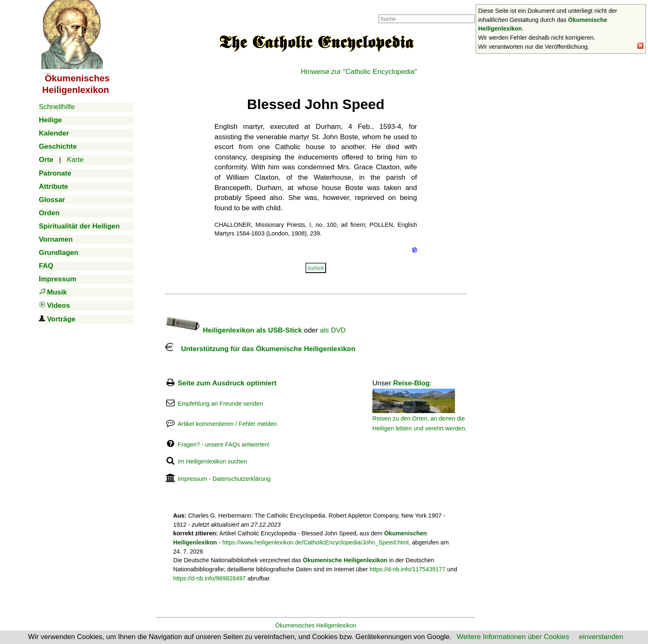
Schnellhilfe (57, 107)
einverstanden (601, 637)
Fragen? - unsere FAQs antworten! (224, 444)
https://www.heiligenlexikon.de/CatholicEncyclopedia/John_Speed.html (316, 542)
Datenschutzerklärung (241, 479)
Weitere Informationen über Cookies (513, 637)
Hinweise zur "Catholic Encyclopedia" (359, 72)
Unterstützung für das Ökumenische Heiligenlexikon (260, 349)
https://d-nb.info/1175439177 (407, 569)
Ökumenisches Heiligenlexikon (316, 625)
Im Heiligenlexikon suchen (212, 461)
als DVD (333, 330)
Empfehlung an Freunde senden (220, 404)
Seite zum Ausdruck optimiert (227, 383)
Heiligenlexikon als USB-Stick (233, 330)
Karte (75, 160)
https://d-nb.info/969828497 (210, 578)
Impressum (192, 479)
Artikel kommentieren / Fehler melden (227, 424)
